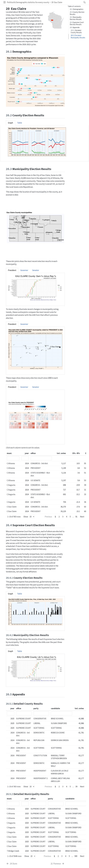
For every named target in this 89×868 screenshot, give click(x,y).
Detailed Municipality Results (78, 36)
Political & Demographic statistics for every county (28, 2)
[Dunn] (12, 864)
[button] (5, 2)
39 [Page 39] (76, 787)
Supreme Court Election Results (77, 23)
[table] (46, 482)
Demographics (77, 9)
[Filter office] (41, 458)
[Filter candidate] (62, 713)
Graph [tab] (10, 123)
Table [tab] (20, 123)
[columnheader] (13, 453)
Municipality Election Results (76, 18)
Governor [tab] (24, 270)
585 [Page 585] (76, 856)
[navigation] (72, 2)
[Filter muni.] (13, 458)
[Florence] (58, 864)
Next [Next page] (82, 517)
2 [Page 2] (59, 517)
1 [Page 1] (55, 517)
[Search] (82, 2)
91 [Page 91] (76, 517)
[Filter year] (25, 458)
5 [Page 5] (70, 517)
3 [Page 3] (63, 517)
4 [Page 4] (67, 517)
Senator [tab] (36, 270)
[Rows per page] (32, 517)
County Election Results (77, 13)
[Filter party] (41, 713)
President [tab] (12, 270)
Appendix (75, 27)
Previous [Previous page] (48, 517)
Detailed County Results (76, 31)
